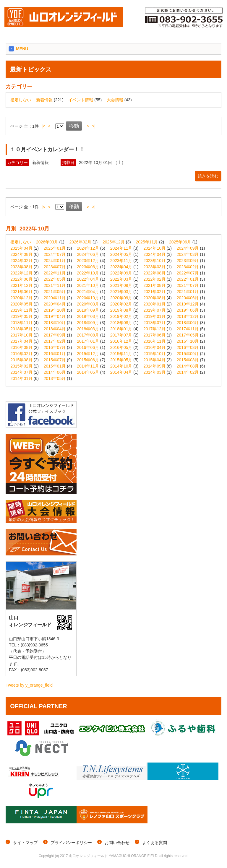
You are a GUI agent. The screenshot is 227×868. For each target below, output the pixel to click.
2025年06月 (180, 242)
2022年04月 (88, 279)
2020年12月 (21, 298)
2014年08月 (188, 366)
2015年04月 (154, 360)
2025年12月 (114, 242)
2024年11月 (121, 248)
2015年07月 (55, 360)
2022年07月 (188, 273)
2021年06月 (21, 292)
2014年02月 (188, 372)
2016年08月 (21, 347)
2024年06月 (88, 254)
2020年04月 (55, 304)
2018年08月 (121, 323)
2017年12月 (154, 329)
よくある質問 (155, 843)
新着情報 (44, 100)
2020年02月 (121, 304)
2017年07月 (121, 335)
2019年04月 (55, 316)
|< (43, 126)
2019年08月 (121, 310)
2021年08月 (154, 285)
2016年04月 (154, 347)
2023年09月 (188, 261)
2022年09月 (121, 273)
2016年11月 (154, 341)
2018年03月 (88, 329)
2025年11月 (147, 242)
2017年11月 (188, 329)
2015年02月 (21, 366)
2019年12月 (188, 304)
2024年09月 (188, 248)
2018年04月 (55, 329)
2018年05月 (21, 329)
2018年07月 (154, 323)
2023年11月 (121, 261)
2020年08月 (154, 298)
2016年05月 (121, 347)
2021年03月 (121, 292)
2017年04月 (21, 341)
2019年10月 (55, 310)
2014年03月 (154, 372)
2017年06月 (154, 335)
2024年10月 (154, 248)
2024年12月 (88, 248)
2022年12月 (21, 273)
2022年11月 (55, 273)
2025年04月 (21, 248)
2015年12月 (88, 354)
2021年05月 (55, 292)
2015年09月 (188, 354)
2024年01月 (55, 261)
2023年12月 (88, 261)
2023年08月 (21, 267)
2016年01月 (55, 354)
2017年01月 (88, 341)
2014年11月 (88, 366)
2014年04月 (121, 372)
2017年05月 (188, 335)
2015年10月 (154, 354)
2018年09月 (88, 323)
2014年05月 (88, 372)
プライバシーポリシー (71, 843)
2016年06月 (88, 347)
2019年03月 (88, 316)
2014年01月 (21, 378)
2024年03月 (188, 254)
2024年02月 (21, 261)
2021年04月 (88, 292)
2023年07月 (55, 267)
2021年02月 (154, 292)
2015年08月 (21, 360)
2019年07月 (154, 310)
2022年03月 (121, 279)
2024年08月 (21, 254)
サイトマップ (25, 843)
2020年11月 (55, 298)
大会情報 (115, 100)
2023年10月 (154, 261)
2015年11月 (121, 354)
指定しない (21, 100)
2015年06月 (88, 360)
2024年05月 (121, 254)
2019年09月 (88, 310)
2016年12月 (121, 341)
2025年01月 (55, 248)
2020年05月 (21, 304)
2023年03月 (154, 267)
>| (94, 126)
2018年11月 (21, 323)
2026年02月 (81, 242)
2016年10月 (188, 341)
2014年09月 (154, 366)
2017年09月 (55, 335)
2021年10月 (88, 285)
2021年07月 (188, 285)
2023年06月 (88, 267)
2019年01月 (154, 316)
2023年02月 (188, 267)
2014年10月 (121, 366)
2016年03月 (188, 347)
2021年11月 (55, 285)
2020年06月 (188, 298)
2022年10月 (88, 273)
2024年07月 (55, 254)
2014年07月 (21, 372)
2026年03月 (47, 242)
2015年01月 (55, 366)
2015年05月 (121, 360)
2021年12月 (21, 285)
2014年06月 (55, 372)
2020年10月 (88, 298)
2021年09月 (121, 285)
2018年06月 (188, 323)
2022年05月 (55, 279)
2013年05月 (55, 378)
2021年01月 (188, 292)
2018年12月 (188, 316)
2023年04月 (121, 267)
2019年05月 (21, 316)
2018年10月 (55, 323)
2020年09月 (121, 298)
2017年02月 (55, 341)
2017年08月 (88, 335)
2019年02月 (121, 316)
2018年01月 (121, 329)
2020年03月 (88, 304)
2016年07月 (55, 347)
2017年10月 (21, 335)
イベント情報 (81, 100)
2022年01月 (188, 279)
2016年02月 (21, 354)
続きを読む (208, 176)
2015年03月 (188, 360)
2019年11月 (21, 310)
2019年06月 (188, 310)
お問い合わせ (117, 843)
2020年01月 (154, 304)
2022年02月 (154, 279)
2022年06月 (21, 279)
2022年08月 (154, 273)
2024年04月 (154, 254)
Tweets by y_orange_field (29, 685)
